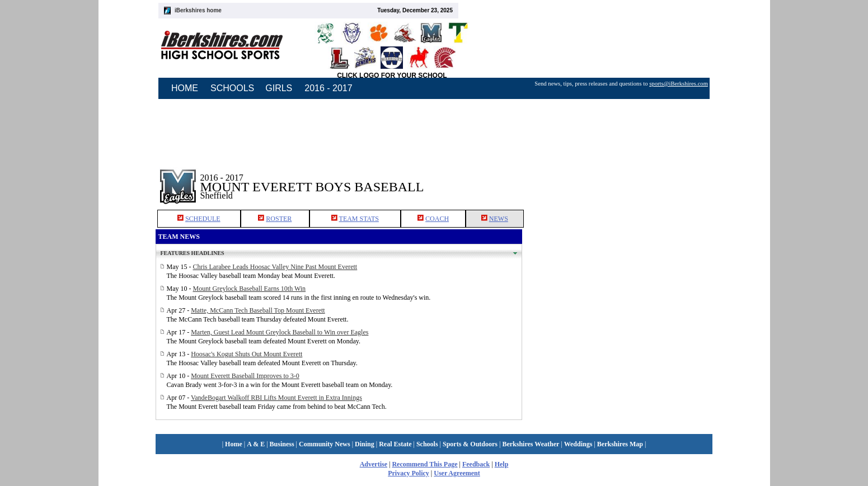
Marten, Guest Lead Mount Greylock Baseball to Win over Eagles (280, 332)
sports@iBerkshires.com (679, 84)
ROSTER (279, 219)
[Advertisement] (617, 178)
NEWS (499, 219)
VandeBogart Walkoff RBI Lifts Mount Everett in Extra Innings (276, 398)
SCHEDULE (203, 219)
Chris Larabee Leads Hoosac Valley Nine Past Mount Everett (275, 267)
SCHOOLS (232, 88)
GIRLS (279, 88)
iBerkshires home (198, 10)
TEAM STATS (359, 219)
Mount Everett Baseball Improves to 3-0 (245, 376)
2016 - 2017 (328, 88)
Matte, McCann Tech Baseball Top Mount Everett (258, 310)
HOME (185, 88)
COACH (437, 219)
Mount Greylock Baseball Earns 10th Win (250, 289)
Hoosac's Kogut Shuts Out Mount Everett (247, 354)
